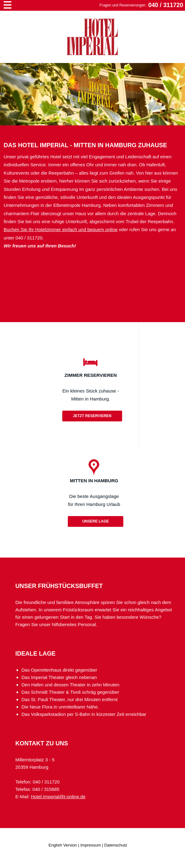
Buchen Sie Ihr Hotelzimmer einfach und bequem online (61, 229)
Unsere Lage (96, 521)
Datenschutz (116, 845)
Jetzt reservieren (92, 416)
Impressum (91, 845)
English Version (63, 845)
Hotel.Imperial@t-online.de (58, 797)
